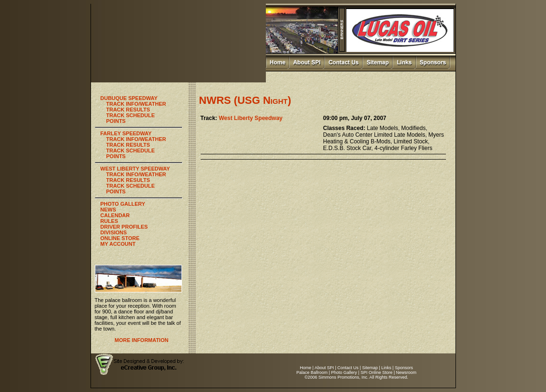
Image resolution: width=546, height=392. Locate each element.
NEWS (108, 210)
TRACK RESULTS (128, 110)
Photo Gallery (344, 372)
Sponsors (404, 368)
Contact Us (348, 368)
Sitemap (370, 368)
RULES (109, 221)
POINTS (116, 121)
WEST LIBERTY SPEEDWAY (135, 169)
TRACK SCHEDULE (131, 115)
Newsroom (406, 372)
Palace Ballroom (312, 372)
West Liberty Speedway (251, 118)
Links (386, 368)
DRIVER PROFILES (124, 227)
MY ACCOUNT (118, 244)
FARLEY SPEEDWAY (126, 133)
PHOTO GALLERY (123, 204)
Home (305, 368)
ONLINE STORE (120, 238)
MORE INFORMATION (142, 340)
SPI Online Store (377, 372)
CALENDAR (115, 215)
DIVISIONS (114, 232)
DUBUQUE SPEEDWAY (129, 98)
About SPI (324, 368)
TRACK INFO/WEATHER (136, 104)
